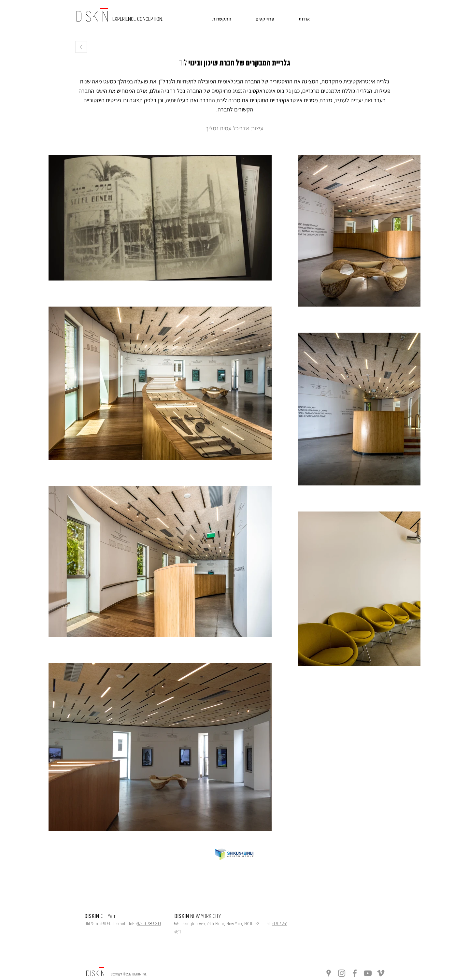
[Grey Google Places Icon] (329, 973)
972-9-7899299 (149, 923)
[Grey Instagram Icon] (342, 973)
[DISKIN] (95, 973)
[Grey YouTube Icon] (368, 973)
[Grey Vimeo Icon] (381, 973)
